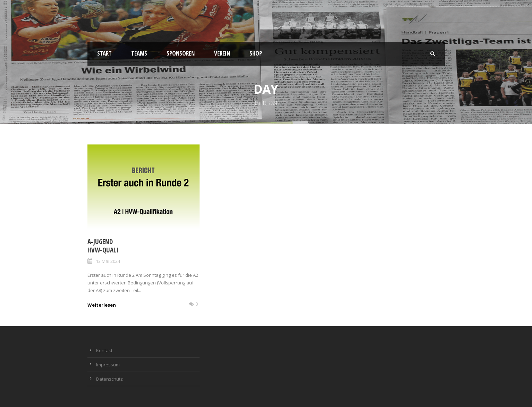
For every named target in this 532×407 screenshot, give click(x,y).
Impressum (108, 365)
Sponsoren (181, 53)
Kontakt (104, 350)
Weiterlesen (102, 305)
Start (104, 53)
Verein (222, 53)
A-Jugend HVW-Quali (103, 246)
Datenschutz (109, 379)
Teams (139, 53)
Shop (256, 53)
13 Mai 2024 (108, 261)
